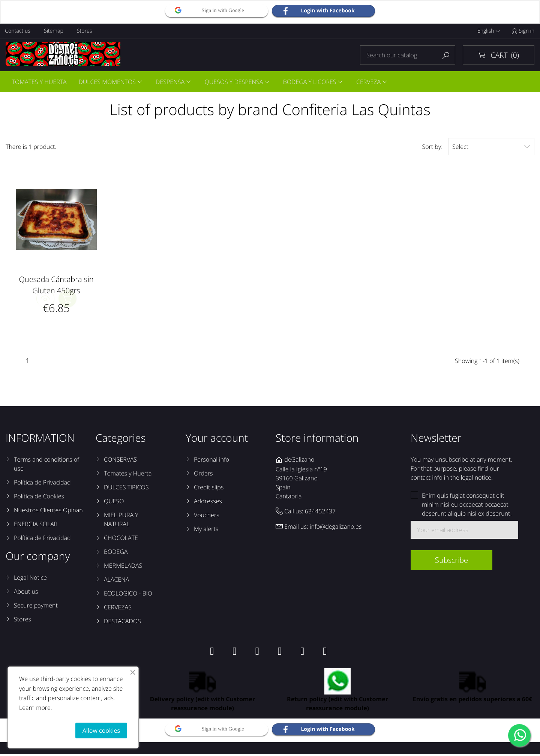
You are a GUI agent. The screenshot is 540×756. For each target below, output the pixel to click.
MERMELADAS (123, 567)
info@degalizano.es (336, 528)
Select (491, 148)
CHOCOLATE (121, 540)
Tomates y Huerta (128, 475)
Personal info (211, 461)
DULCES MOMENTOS (108, 82)
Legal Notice (30, 579)
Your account (217, 440)
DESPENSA (172, 82)
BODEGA (116, 553)
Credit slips (209, 489)
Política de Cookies (39, 498)
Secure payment (36, 607)
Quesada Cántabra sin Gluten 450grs (56, 286)
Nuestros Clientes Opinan (48, 512)
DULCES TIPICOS (126, 489)
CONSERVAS (120, 461)
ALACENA (116, 581)
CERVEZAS (118, 609)
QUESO (114, 503)
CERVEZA (373, 82)
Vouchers (207, 517)
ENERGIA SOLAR (36, 526)
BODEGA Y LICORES (313, 82)
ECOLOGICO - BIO (128, 595)
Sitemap (55, 31)
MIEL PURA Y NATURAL (121, 521)
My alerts (206, 531)
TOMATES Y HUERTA (39, 82)
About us (26, 593)
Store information (317, 440)
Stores (86, 31)
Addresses (208, 503)
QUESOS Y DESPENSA (237, 82)
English (489, 31)
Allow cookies (101, 730)
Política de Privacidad (42, 484)
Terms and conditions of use (46, 466)
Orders (203, 475)
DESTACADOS (122, 623)
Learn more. (36, 708)
